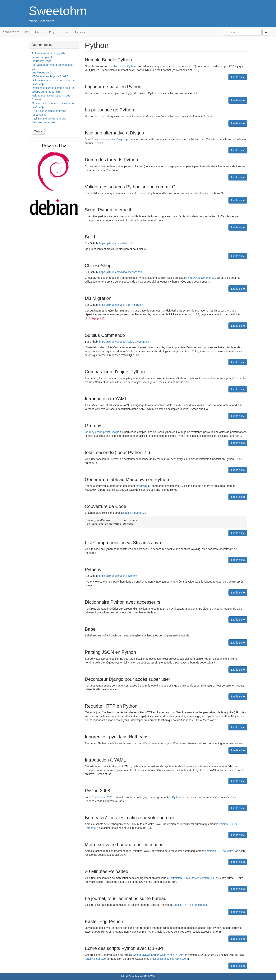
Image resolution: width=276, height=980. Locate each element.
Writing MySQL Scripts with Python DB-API (158, 955)
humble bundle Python (122, 66)
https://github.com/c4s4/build (116, 243)
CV (27, 32)
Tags (38, 131)
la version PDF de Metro (219, 851)
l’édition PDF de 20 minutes (190, 905)
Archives (80, 32)
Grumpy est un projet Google (102, 432)
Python (177, 797)
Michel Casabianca (42, 21)
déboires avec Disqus (112, 139)
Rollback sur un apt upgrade (49, 53)
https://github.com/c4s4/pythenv (118, 576)
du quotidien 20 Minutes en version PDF (191, 878)
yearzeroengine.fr (42, 57)
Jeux (66, 32)
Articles (39, 32)
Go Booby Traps (41, 61)
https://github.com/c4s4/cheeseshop (120, 272)
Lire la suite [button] (238, 77)
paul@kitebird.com (97, 959)
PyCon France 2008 (101, 797)
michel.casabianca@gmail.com (169, 959)
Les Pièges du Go (42, 73)
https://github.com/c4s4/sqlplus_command (124, 342)
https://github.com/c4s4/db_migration (121, 305)
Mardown (141, 486)
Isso (202, 139)
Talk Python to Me (135, 513)
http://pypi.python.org (201, 278)
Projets (53, 32)
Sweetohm (58, 11)
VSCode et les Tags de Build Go (51, 76)
